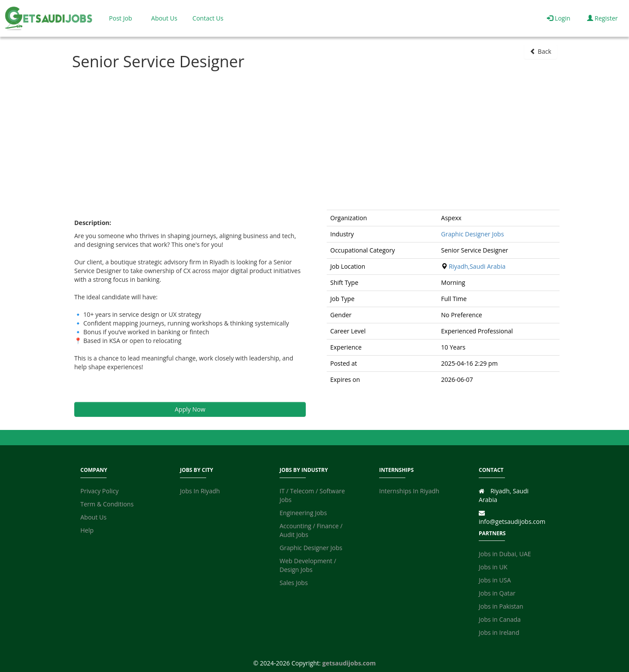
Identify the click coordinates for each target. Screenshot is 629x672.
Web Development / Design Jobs (308, 565)
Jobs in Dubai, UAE (505, 554)
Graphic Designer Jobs (473, 234)
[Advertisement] (314, 140)
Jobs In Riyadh (200, 491)
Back (541, 51)
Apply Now (190, 409)
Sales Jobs (294, 583)
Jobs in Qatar (497, 593)
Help (87, 530)
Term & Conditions (107, 504)
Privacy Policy (99, 491)
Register (603, 18)
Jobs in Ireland (499, 632)
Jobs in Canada (500, 619)
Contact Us (208, 18)
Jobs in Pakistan (501, 606)
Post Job (121, 18)
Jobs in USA (495, 580)
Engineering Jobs (303, 513)
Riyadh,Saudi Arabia (477, 266)
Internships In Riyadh (409, 491)
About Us (164, 18)
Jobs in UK (493, 567)
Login (558, 18)
